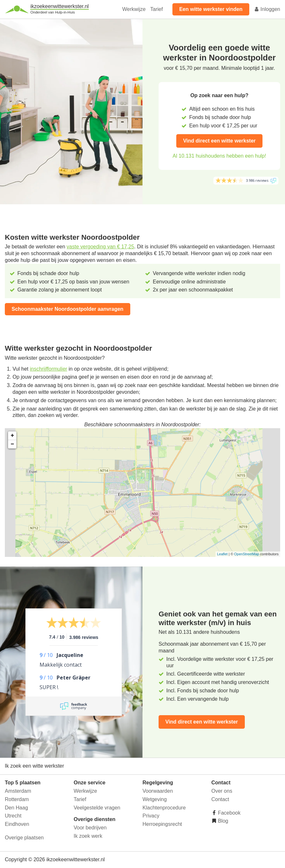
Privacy (151, 816)
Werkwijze (134, 9)
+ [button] (12, 436)
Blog (222, 821)
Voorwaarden (158, 791)
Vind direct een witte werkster (219, 141)
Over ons (222, 791)
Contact (220, 799)
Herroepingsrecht (162, 824)
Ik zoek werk (88, 836)
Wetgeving (155, 799)
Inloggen (267, 9)
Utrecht (13, 816)
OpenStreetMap (247, 554)
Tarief (156, 9)
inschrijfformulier (49, 369)
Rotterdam (17, 799)
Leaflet (222, 554)
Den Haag (16, 808)
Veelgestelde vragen (97, 808)
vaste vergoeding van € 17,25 (100, 247)
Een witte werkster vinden (211, 9)
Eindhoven (17, 824)
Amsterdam (18, 791)
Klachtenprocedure (164, 808)
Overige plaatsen (24, 838)
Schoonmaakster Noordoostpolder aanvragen (68, 309)
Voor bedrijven (90, 828)
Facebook (229, 813)
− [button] (12, 444)
